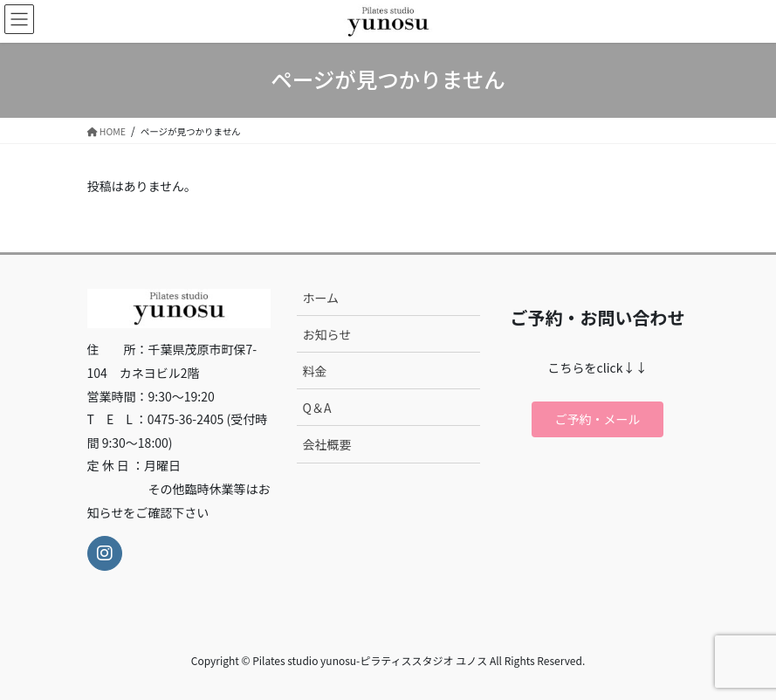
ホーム (321, 298)
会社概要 (327, 444)
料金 (315, 371)
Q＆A (317, 408)
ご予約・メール (598, 419)
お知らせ (327, 334)
